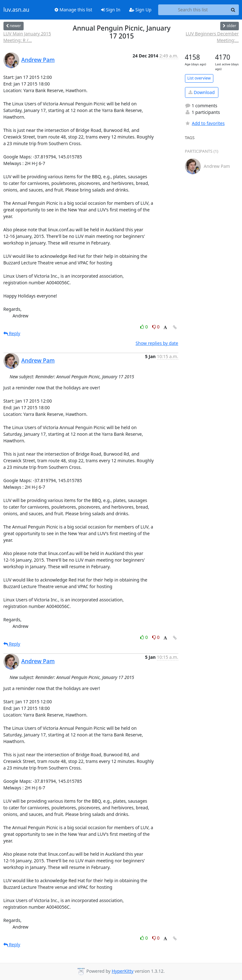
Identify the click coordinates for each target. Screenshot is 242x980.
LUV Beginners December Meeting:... (212, 37)
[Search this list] (193, 10)
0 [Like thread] (144, 327)
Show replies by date (157, 343)
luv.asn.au (17, 10)
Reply (12, 333)
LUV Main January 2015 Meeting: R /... (27, 37)
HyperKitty (122, 971)
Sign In (111, 10)
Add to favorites (205, 123)
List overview (199, 78)
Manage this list (73, 10)
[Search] (233, 10)
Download (202, 92)
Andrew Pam (38, 60)
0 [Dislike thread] (156, 327)
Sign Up (140, 10)
